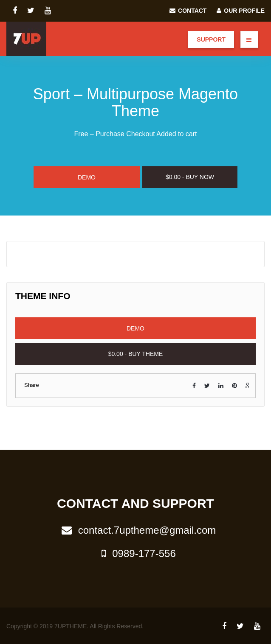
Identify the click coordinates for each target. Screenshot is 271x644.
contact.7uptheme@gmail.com (136, 530)
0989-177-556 (135, 553)
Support (211, 39)
